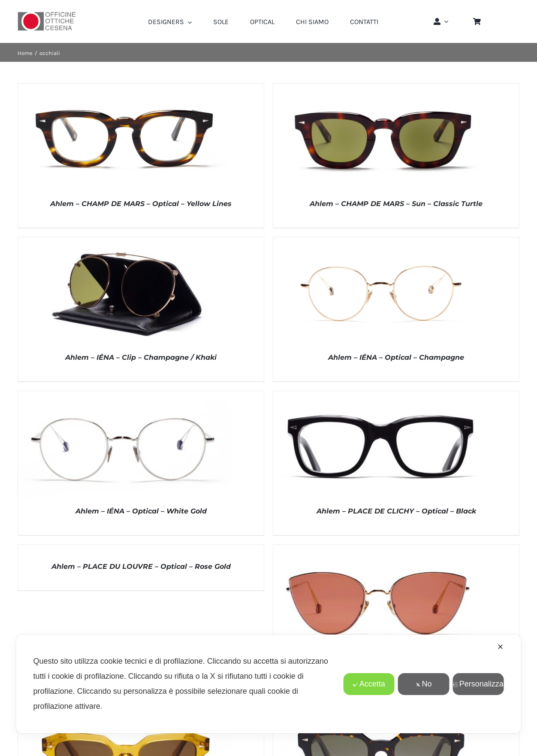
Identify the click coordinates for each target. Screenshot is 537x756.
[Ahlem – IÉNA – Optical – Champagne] (380, 242)
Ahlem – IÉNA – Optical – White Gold (141, 511)
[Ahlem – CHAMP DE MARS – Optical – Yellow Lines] (125, 88)
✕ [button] (500, 647)
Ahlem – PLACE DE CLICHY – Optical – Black (396, 511)
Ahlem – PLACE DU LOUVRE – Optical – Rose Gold (141, 566)
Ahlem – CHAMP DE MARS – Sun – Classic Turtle (396, 204)
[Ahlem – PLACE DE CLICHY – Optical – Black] (380, 395)
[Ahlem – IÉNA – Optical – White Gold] (125, 395)
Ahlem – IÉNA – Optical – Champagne (396, 357)
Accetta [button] (369, 684)
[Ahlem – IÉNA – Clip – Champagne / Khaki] (125, 242)
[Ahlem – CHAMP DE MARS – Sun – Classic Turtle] (380, 88)
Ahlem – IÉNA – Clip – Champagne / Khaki (141, 357)
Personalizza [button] (478, 684)
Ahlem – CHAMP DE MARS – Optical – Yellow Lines (141, 204)
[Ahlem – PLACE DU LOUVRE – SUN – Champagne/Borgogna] (380, 549)
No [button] (423, 684)
